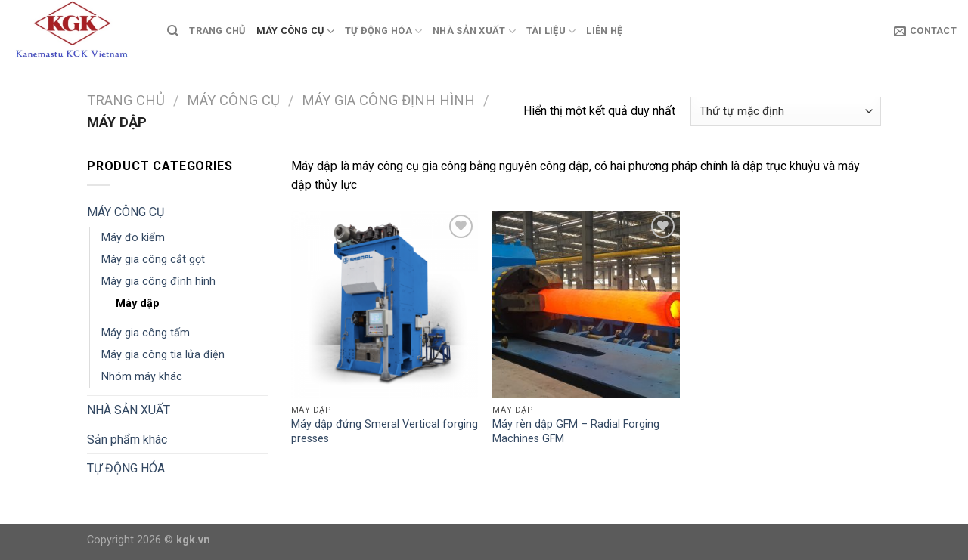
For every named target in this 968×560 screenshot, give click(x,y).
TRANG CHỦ (217, 31)
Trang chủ (126, 100)
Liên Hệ (604, 31)
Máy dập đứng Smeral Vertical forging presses (385, 432)
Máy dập (138, 303)
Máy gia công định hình (388, 100)
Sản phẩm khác (127, 439)
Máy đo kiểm (133, 238)
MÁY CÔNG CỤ (295, 31)
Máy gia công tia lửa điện (163, 355)
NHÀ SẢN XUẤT (474, 31)
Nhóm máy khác (142, 377)
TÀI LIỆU (551, 31)
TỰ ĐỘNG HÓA (383, 31)
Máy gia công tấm (146, 333)
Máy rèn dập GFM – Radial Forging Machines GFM (576, 432)
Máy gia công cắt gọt (153, 260)
